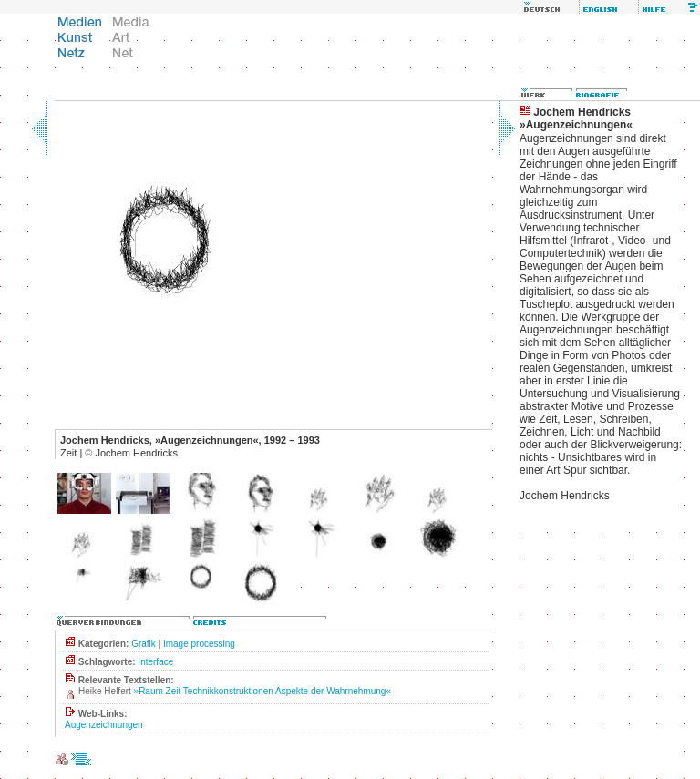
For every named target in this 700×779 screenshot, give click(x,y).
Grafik (144, 644)
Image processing (199, 644)
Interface (155, 662)
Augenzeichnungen (104, 725)
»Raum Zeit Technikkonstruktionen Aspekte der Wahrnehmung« (262, 691)
